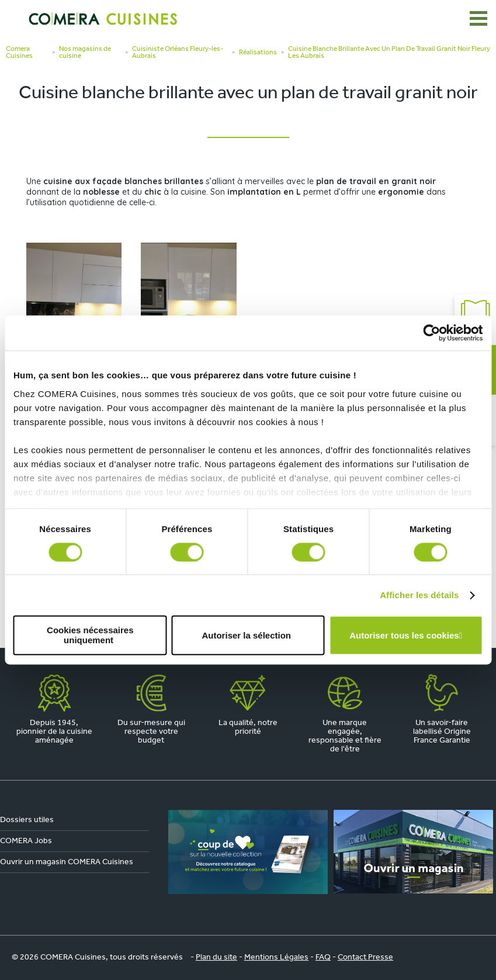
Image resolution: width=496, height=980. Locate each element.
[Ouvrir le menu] (478, 19)
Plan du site (216, 957)
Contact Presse (365, 957)
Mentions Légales (276, 957)
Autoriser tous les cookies (404, 635)
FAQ (323, 957)
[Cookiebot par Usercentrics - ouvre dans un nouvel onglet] (431, 333)
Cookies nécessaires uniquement (90, 636)
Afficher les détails (419, 595)
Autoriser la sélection (246, 635)
